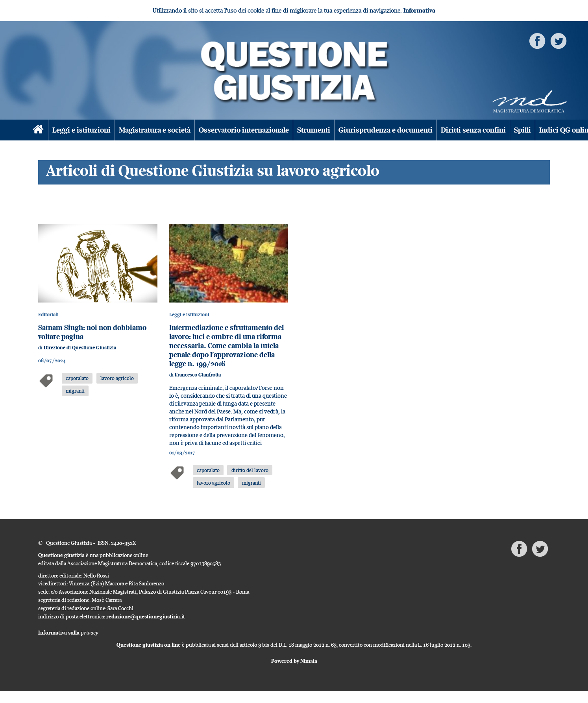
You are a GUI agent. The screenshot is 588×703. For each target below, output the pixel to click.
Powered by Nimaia (294, 661)
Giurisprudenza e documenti (386, 130)
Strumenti (314, 130)
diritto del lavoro (250, 470)
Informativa (419, 10)
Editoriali (48, 315)
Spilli (522, 130)
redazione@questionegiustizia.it (146, 616)
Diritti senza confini (473, 130)
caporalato (77, 378)
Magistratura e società (155, 130)
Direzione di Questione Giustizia (80, 348)
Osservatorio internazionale (244, 130)
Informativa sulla (68, 633)
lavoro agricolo (117, 378)
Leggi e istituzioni (81, 130)
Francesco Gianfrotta (198, 375)
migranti (75, 391)
